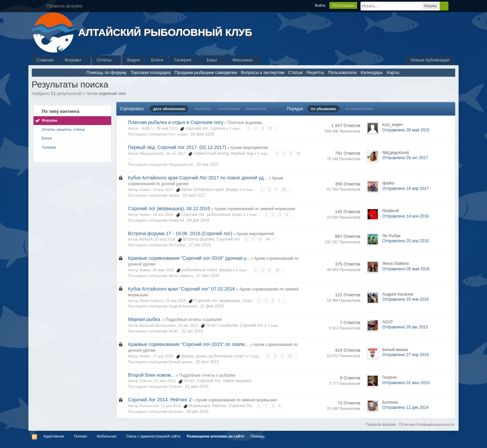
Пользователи (342, 72)
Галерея (185, 60)
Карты (393, 72)
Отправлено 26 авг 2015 (405, 327)
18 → (286, 190)
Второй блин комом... (152, 375)
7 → (282, 301)
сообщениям (228, 109)
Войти (320, 5)
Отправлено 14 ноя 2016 (405, 216)
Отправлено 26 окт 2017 (405, 158)
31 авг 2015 (192, 331)
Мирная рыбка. (145, 319)
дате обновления (169, 109)
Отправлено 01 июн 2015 (406, 383)
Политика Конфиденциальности (427, 424)
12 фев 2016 (212, 306)
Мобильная (107, 436)
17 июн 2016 (208, 276)
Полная (80, 436)
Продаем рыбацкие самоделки (206, 72)
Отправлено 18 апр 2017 (405, 189)
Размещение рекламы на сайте (215, 436)
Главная (45, 60)
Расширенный (453, 6)
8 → (289, 215)
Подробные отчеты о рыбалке (194, 320)
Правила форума (381, 424)
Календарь (372, 72)
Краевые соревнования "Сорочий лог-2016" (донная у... (189, 258)
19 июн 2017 (194, 195)
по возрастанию (359, 109)
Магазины (245, 60)
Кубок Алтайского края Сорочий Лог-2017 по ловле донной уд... (198, 178)
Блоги (157, 60)
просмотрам (256, 109)
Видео (134, 60)
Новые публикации (430, 60)
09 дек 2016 (198, 220)
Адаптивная (54, 436)
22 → (292, 356)
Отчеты (107, 60)
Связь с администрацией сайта (153, 436)
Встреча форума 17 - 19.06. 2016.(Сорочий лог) (180, 233)
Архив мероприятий (249, 148)
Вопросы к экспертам (262, 72)
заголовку (203, 109)
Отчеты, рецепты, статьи (63, 129)
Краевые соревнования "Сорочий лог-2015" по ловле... (189, 344)
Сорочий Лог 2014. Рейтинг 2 (160, 400)
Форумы (75, 60)
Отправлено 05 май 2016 (406, 269)
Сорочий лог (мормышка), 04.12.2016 (169, 208)
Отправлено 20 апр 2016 (405, 241)
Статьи (295, 72)
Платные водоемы (245, 123)
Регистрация (343, 5)
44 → (270, 239)
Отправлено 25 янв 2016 (405, 299)
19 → (279, 270)
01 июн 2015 (197, 387)
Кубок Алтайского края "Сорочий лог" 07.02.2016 (182, 289)
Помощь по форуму (107, 72)
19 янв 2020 (207, 165)
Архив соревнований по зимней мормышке (255, 209)
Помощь (258, 436)
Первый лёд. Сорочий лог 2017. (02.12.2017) (177, 147)
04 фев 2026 (203, 134)
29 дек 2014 (198, 412)
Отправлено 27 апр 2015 (405, 355)
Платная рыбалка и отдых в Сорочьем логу (176, 122)
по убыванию (323, 109)
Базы (214, 60)
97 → (273, 129)
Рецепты (315, 72)
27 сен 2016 (200, 245)
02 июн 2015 (207, 362)
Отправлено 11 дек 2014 (405, 407)
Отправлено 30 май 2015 (406, 130)
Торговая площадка (150, 72)
